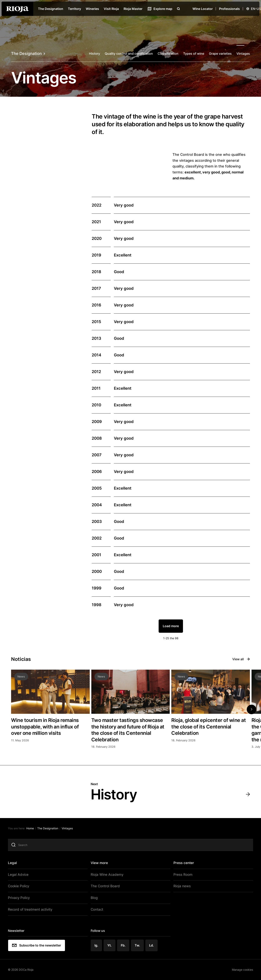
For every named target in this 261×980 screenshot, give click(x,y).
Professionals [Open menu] (229, 9)
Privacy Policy (22, 900)
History (94, 54)
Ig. (97, 946)
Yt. (110, 946)
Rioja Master (133, 9)
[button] (251, 709)
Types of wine (194, 54)
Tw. (138, 946)
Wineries (92, 9)
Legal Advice (21, 877)
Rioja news (180, 888)
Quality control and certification (129, 54)
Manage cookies (239, 970)
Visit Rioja (111, 9)
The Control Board (105, 888)
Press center (182, 866)
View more (100, 866)
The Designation (51, 9)
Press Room (181, 877)
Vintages (243, 54)
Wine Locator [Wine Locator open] (203, 9)
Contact (98, 911)
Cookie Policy (21, 888)
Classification (168, 54)
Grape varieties (220, 54)
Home (33, 832)
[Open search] (178, 9)
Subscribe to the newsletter (39, 946)
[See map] (160, 9)
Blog (95, 900)
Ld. (152, 946)
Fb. (124, 946)
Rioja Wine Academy (107, 877)
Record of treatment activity (32, 911)
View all (241, 659)
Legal (15, 866)
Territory (74, 9)
